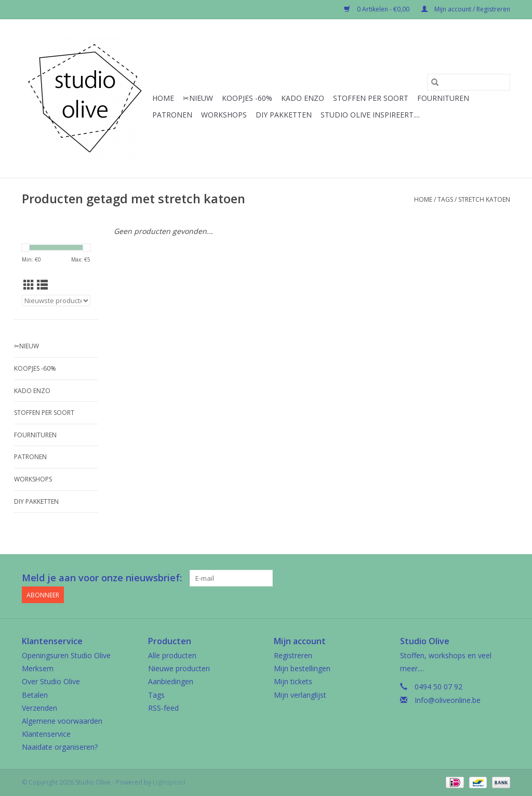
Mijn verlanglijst (300, 695)
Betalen (35, 695)
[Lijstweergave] (42, 285)
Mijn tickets (293, 681)
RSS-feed (163, 708)
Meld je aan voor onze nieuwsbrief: (102, 578)
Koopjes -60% (247, 98)
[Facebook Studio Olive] (464, 578)
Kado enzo (303, 98)
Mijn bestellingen (302, 668)
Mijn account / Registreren (466, 9)
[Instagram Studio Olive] (502, 578)
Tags (445, 199)
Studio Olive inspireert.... (370, 115)
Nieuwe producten (179, 668)
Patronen (172, 115)
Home (163, 98)
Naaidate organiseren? (60, 747)
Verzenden (39, 708)
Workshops (224, 115)
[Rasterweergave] (29, 285)
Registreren (293, 655)
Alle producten (172, 655)
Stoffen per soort (371, 98)
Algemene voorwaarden (62, 721)
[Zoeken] (469, 82)
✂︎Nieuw (198, 98)
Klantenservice (46, 734)
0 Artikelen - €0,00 (377, 9)
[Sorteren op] (56, 301)
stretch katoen (484, 199)
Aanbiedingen (171, 681)
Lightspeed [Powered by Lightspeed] (169, 782)
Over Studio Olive (51, 681)
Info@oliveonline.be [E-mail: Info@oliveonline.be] (448, 700)
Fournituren (443, 98)
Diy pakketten (284, 115)
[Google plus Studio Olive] (483, 578)
